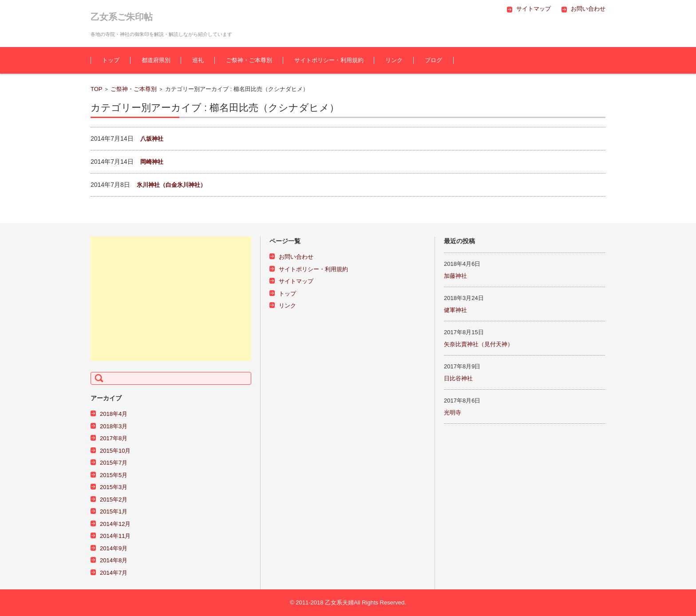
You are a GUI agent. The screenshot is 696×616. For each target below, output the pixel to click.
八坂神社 (152, 139)
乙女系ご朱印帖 (122, 17)
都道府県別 (156, 60)
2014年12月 (115, 524)
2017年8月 (114, 438)
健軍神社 (455, 310)
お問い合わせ (296, 257)
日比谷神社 (458, 378)
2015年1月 (114, 511)
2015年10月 (115, 451)
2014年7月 (114, 573)
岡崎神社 (152, 162)
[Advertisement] (171, 299)
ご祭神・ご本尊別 (249, 60)
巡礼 (198, 60)
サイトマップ (296, 281)
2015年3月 (114, 487)
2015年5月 (114, 475)
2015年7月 (114, 463)
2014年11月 (115, 536)
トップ (111, 60)
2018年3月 (114, 426)
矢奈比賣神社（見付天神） (478, 344)
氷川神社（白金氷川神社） (171, 185)
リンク (394, 60)
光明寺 (453, 413)
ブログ (433, 60)
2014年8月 (114, 560)
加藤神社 (455, 276)
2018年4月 (114, 414)
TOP (97, 89)
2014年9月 (114, 548)
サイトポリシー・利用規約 (329, 60)
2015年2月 (114, 500)
